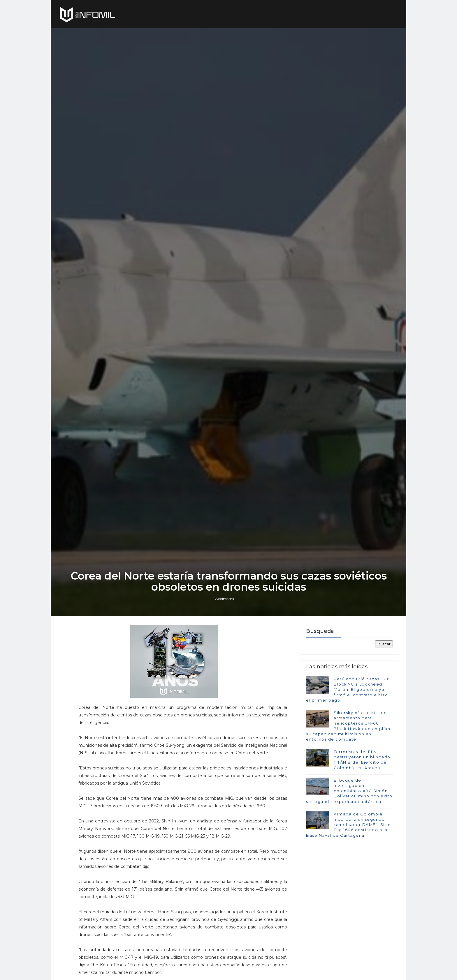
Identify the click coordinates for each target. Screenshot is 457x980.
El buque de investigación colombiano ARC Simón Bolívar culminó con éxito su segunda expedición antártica (349, 791)
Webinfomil (224, 599)
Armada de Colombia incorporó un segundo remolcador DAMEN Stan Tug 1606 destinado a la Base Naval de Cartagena (348, 825)
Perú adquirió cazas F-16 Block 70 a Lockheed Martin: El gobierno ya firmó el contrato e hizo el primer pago (348, 689)
